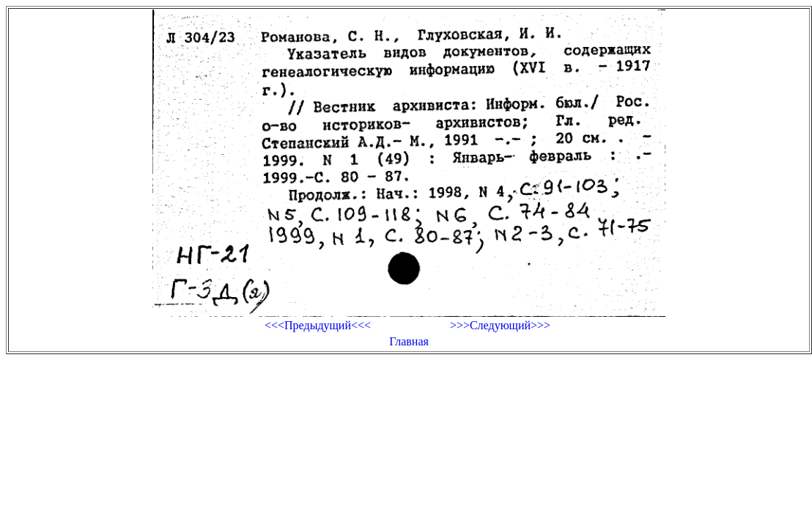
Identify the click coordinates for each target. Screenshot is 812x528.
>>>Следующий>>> (500, 325)
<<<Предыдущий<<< (318, 325)
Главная (409, 341)
